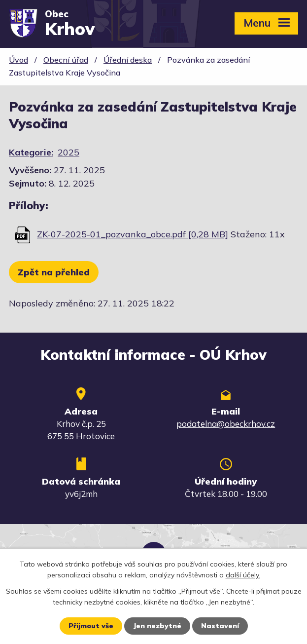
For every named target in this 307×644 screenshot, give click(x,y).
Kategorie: (31, 152)
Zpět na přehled (54, 272)
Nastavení (220, 626)
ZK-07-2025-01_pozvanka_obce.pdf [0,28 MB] (133, 234)
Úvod (18, 60)
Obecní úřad (66, 60)
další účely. (243, 575)
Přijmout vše (91, 626)
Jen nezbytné (157, 626)
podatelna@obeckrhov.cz (226, 424)
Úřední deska (128, 60)
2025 (68, 152)
